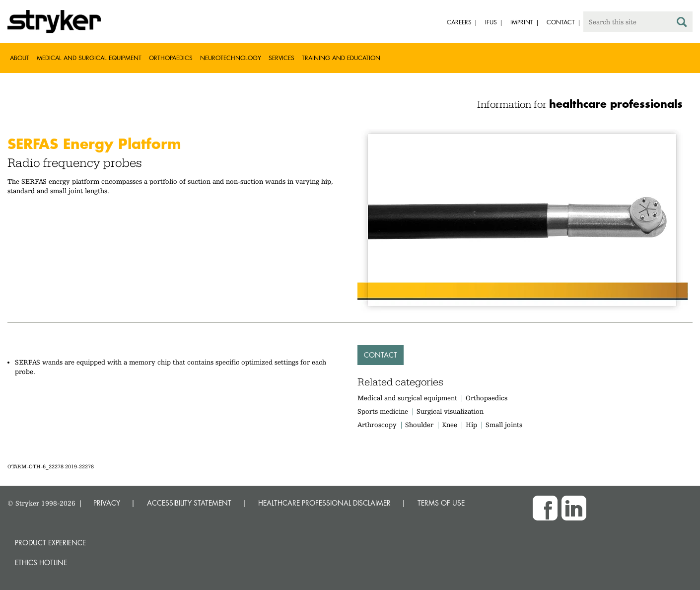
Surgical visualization (450, 411)
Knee (450, 425)
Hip (471, 425)
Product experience (50, 543)
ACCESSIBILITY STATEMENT (189, 503)
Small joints (504, 425)
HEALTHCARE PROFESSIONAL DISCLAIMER (324, 503)
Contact (381, 355)
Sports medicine (383, 411)
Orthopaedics (171, 58)
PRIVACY (107, 503)
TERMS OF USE (441, 503)
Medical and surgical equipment (408, 398)
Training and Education (341, 58)
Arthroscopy (377, 425)
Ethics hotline (41, 562)
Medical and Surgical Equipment (89, 58)
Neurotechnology (231, 58)
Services (281, 58)
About (20, 58)
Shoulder (419, 425)
